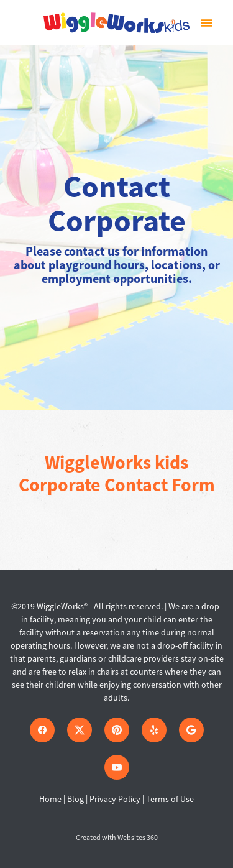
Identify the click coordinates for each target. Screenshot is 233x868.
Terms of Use (170, 799)
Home (51, 799)
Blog (75, 799)
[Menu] (207, 23)
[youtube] (117, 767)
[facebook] (42, 730)
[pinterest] (117, 730)
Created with (117, 838)
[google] (191, 730)
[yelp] (154, 730)
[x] (80, 730)
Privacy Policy (115, 799)
